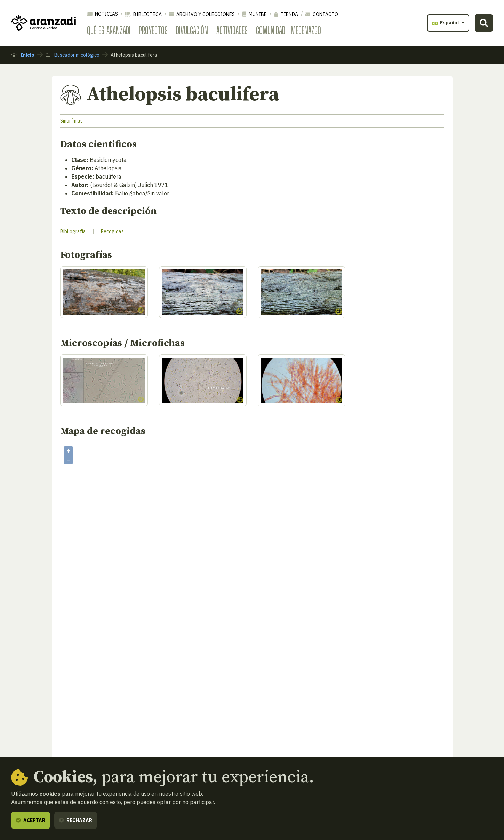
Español (446, 23)
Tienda (286, 14)
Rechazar (76, 820)
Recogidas (112, 231)
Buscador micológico (73, 55)
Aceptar (31, 820)
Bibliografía (73, 231)
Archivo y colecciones (202, 14)
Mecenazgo (306, 30)
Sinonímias (71, 121)
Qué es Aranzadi (109, 30)
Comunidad (271, 30)
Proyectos (153, 30)
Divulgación (192, 30)
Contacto (322, 14)
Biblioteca (143, 14)
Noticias (102, 14)
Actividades (232, 30)
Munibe (254, 14)
